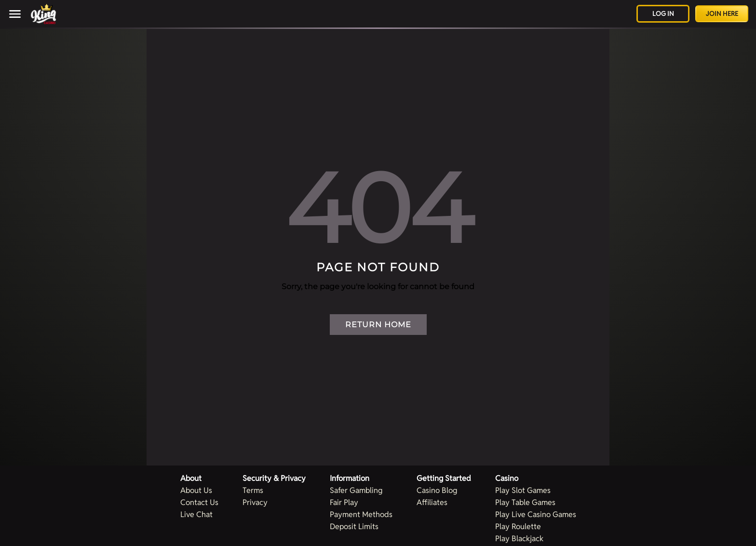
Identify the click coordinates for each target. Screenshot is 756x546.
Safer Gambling (356, 490)
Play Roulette (518, 526)
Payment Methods (361, 514)
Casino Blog (437, 490)
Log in (663, 14)
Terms (253, 490)
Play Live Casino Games (536, 514)
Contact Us (199, 502)
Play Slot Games (523, 490)
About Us (196, 490)
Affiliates (432, 502)
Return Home (378, 325)
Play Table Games (525, 502)
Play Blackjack (519, 539)
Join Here (722, 14)
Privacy (255, 502)
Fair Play (344, 502)
